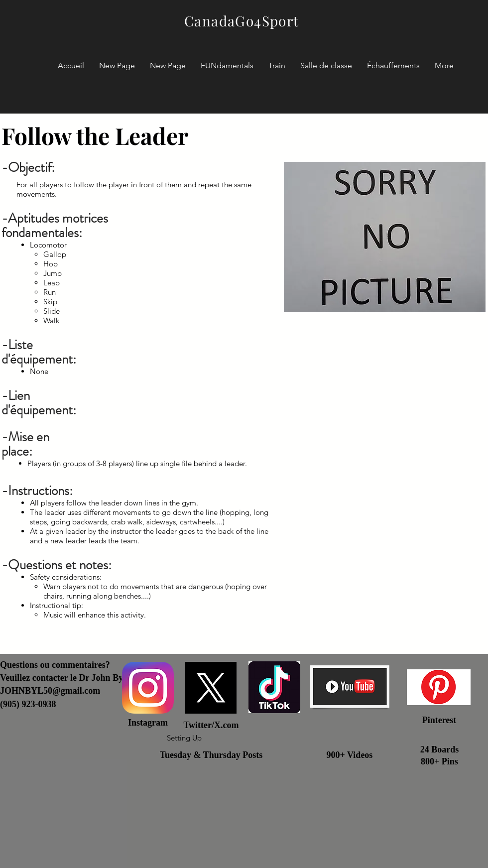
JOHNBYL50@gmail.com (50, 691)
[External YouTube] (385, 527)
